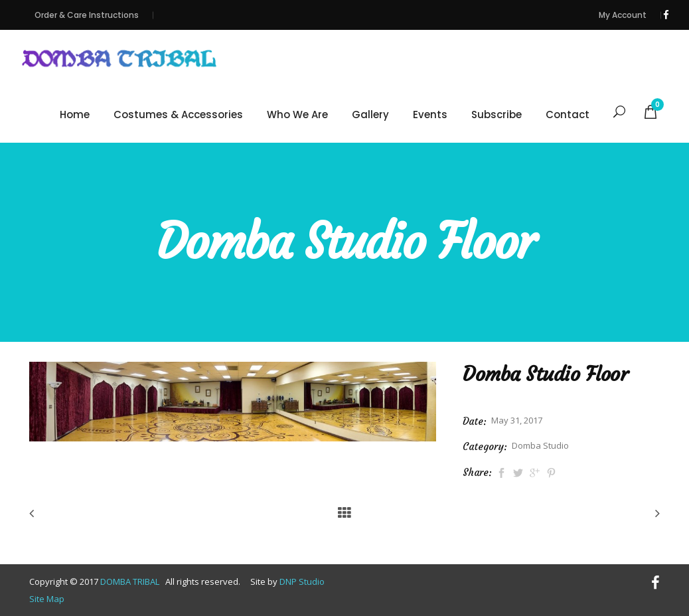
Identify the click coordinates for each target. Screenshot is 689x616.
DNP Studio (302, 581)
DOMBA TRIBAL (131, 581)
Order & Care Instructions (87, 15)
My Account (623, 15)
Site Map (47, 599)
